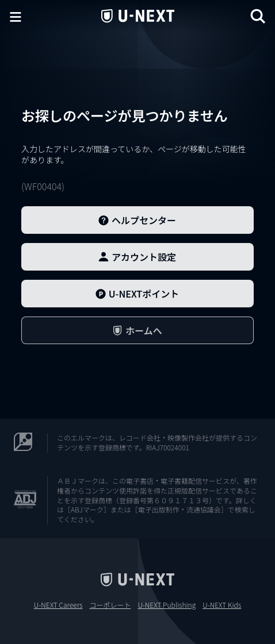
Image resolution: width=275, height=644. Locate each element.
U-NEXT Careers (58, 605)
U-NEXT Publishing (167, 605)
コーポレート (110, 605)
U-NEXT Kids (222, 605)
